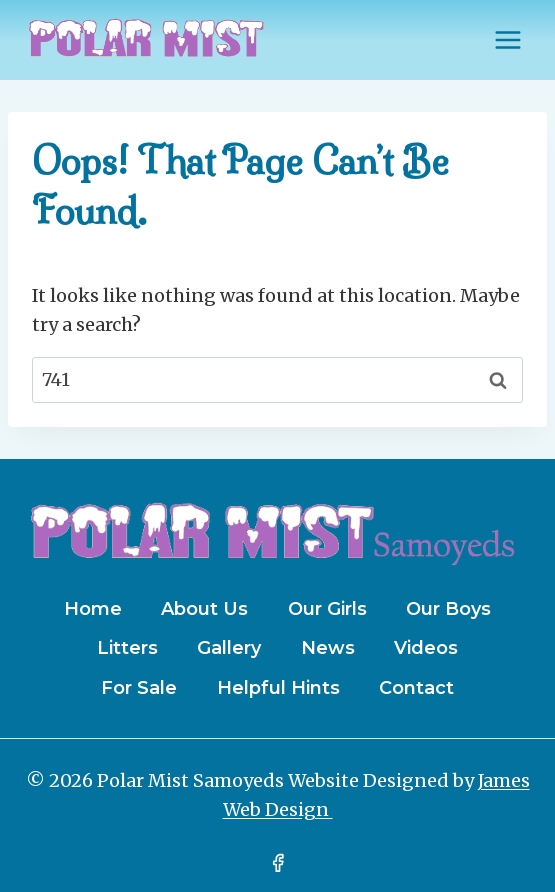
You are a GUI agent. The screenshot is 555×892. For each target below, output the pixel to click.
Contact (416, 688)
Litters (127, 648)
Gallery (229, 648)
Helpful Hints (278, 688)
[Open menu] (507, 39)
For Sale (139, 688)
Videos (426, 648)
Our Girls (327, 609)
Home (93, 609)
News (328, 648)
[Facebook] (278, 863)
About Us (204, 609)
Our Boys (448, 609)
